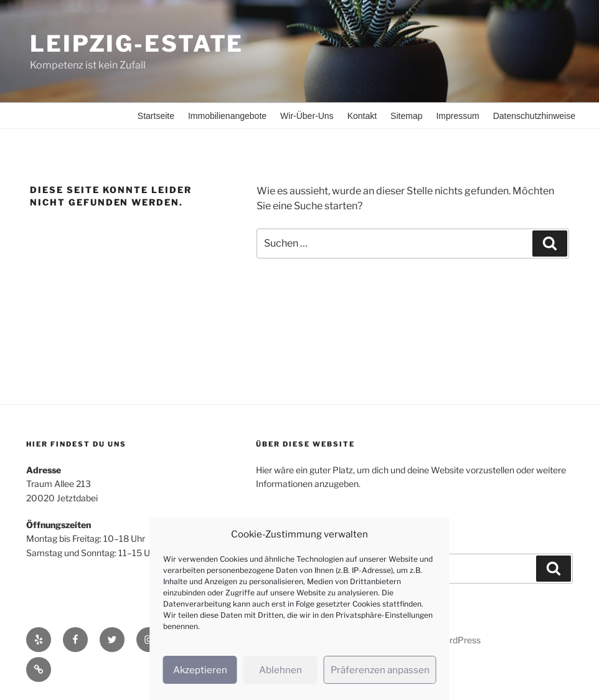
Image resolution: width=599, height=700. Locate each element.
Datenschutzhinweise (534, 116)
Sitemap (406, 116)
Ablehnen (281, 670)
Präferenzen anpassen (380, 670)
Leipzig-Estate (137, 44)
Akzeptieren (200, 670)
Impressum (457, 116)
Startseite (156, 116)
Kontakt (362, 116)
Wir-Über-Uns (307, 116)
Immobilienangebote (227, 116)
